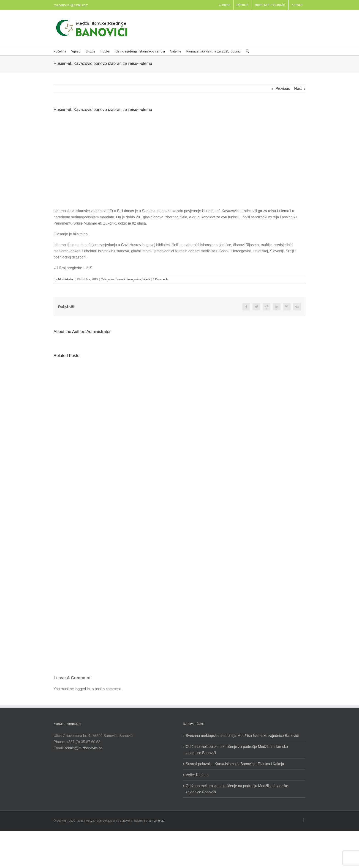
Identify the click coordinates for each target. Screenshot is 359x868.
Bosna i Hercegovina (128, 279)
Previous (283, 89)
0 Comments (160, 279)
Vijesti (146, 279)
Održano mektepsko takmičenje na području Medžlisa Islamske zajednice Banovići (237, 789)
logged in (82, 689)
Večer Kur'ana (197, 775)
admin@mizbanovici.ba (84, 748)
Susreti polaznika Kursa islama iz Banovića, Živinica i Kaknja (235, 764)
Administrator (66, 279)
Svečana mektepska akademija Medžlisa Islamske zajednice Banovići (242, 736)
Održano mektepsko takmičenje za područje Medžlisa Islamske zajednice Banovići (237, 750)
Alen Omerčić (156, 821)
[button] (247, 51)
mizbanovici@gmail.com (71, 5)
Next (298, 89)
